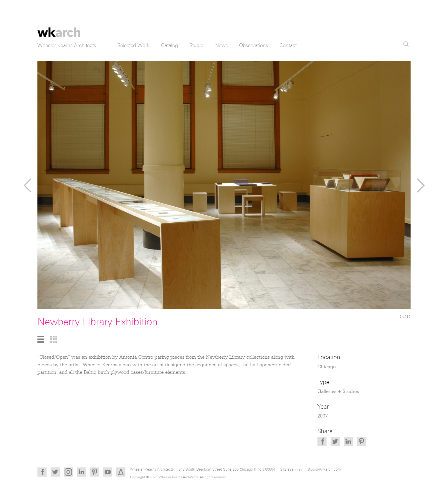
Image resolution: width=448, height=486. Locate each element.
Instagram (68, 472)
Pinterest (361, 441)
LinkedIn (348, 441)
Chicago (327, 367)
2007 (323, 416)
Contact (288, 45)
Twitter (335, 441)
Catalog (170, 45)
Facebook (322, 441)
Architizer (121, 472)
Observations (254, 45)
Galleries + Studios (338, 391)
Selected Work (134, 45)
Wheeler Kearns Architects (59, 29)
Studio (196, 45)
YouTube (108, 472)
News (221, 45)
